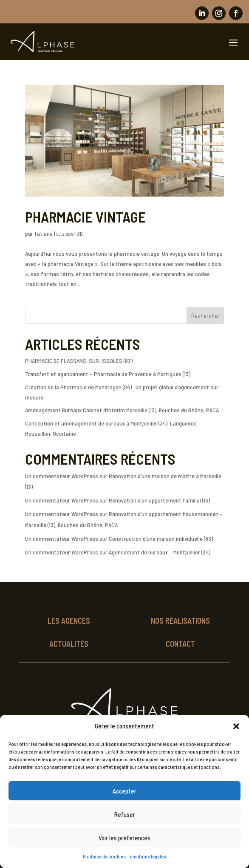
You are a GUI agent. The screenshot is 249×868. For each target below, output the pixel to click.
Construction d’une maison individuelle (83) (161, 538)
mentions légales (148, 856)
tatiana (44, 233)
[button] (236, 726)
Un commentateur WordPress (62, 476)
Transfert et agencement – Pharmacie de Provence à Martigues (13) (108, 374)
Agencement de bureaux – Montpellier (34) (160, 552)
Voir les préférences (124, 838)
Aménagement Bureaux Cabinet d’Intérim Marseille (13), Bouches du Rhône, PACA (122, 410)
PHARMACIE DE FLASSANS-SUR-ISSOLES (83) (79, 361)
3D (80, 233)
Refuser (125, 814)
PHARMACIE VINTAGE (85, 217)
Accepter (124, 791)
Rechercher (205, 316)
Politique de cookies (104, 856)
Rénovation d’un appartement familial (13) (159, 500)
